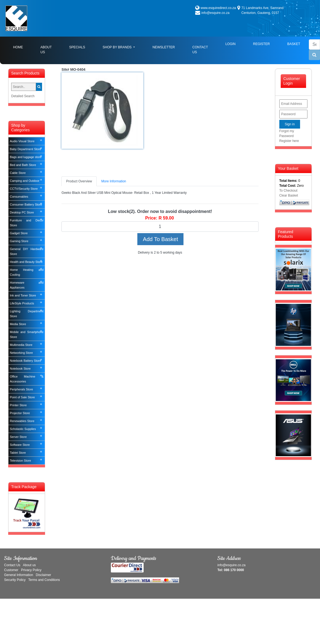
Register (261, 44)
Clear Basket (289, 195)
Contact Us (200, 50)
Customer (11, 570)
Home (22, 47)
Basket (294, 44)
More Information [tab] (114, 181)
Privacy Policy (31, 570)
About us (29, 565)
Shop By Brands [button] (118, 47)
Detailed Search (23, 96)
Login (230, 44)
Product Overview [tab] (79, 181)
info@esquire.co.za (216, 13)
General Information (19, 575)
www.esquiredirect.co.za (218, 8)
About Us (46, 50)
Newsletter (164, 47)
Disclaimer (43, 575)
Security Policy (15, 580)
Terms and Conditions (44, 580)
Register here (289, 141)
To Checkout (288, 191)
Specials (77, 47)
